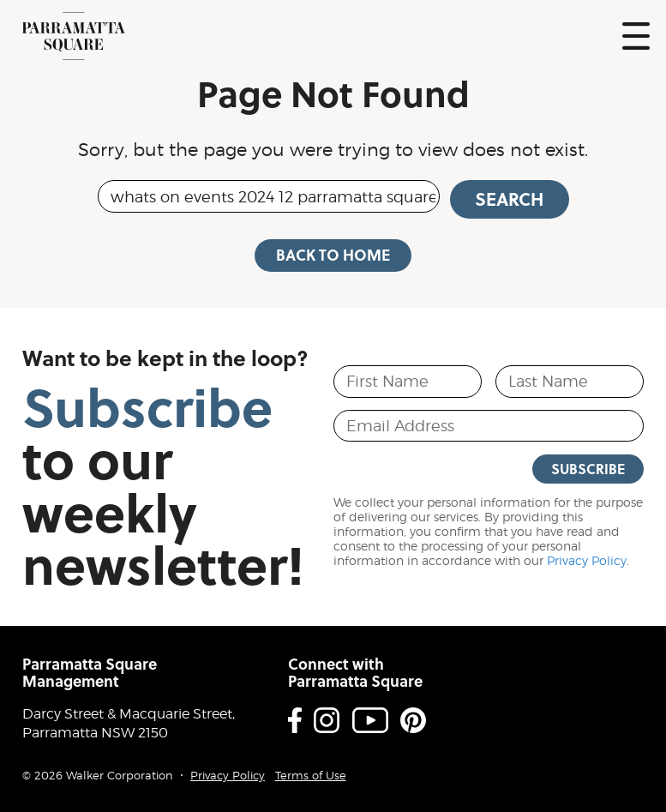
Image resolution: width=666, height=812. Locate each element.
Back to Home (333, 255)
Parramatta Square (74, 36)
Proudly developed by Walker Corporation (620, 759)
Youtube (370, 720)
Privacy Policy (587, 561)
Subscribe (588, 469)
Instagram (327, 720)
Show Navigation (636, 36)
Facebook (295, 720)
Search (509, 199)
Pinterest (413, 720)
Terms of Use (311, 776)
